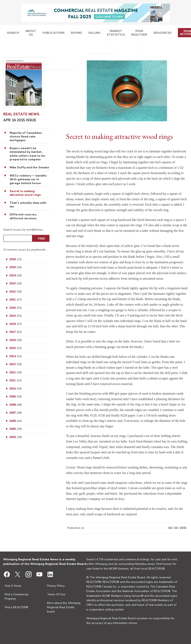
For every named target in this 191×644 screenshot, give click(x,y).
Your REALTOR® (144, 34)
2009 (15, 397)
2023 (15, 283)
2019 (15, 316)
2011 (15, 380)
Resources (162, 34)
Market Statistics (126, 34)
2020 (15, 308)
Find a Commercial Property (17, 597)
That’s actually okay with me (28, 205)
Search (47, 34)
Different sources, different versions (23, 216)
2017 (15, 332)
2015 (15, 348)
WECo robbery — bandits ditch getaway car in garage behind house (28, 179)
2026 (15, 259)
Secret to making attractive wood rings (25, 193)
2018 (15, 324)
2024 (15, 275)
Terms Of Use (56, 594)
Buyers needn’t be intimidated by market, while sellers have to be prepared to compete (27, 154)
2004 (15, 437)
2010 (15, 389)
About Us (60, 34)
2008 (15, 405)
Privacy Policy (56, 586)
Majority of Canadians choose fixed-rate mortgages (26, 137)
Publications (78, 34)
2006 (15, 421)
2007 (15, 413)
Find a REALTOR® (16, 607)
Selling (110, 34)
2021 (15, 300)
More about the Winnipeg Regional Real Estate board (64, 607)
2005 (15, 429)
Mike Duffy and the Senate (29, 168)
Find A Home (13, 586)
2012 (15, 372)
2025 (15, 267)
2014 (15, 356)
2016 (15, 340)
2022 (15, 292)
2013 (15, 364)
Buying (96, 34)
